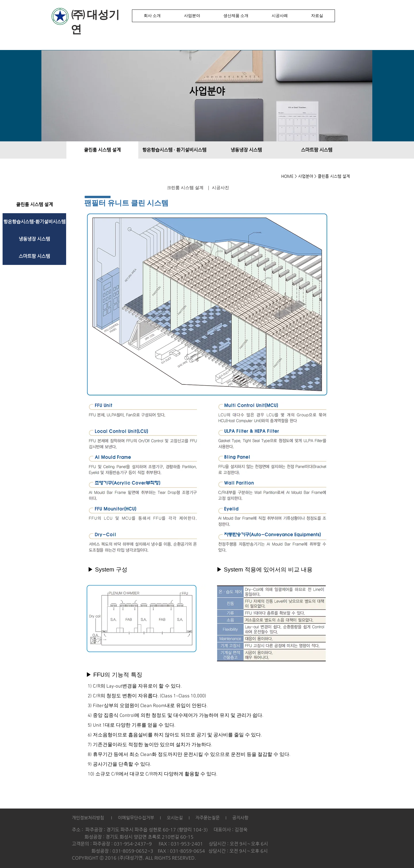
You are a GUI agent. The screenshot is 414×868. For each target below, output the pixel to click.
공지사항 (240, 818)
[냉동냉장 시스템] (246, 150)
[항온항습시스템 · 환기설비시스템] (174, 150)
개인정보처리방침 (88, 818)
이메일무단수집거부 (136, 818)
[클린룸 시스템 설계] (102, 150)
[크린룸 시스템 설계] (185, 188)
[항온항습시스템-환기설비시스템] (34, 222)
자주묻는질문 (208, 818)
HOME (287, 176)
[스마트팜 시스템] (317, 150)
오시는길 (174, 818)
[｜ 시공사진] (218, 188)
